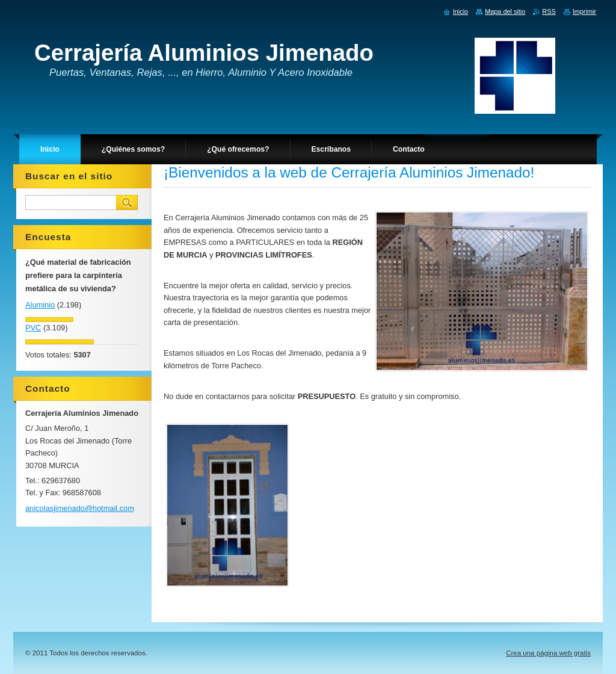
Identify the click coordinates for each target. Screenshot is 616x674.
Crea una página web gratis (548, 653)
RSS (549, 11)
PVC (33, 328)
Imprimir (584, 11)
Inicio (460, 11)
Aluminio (40, 305)
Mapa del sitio (505, 11)
